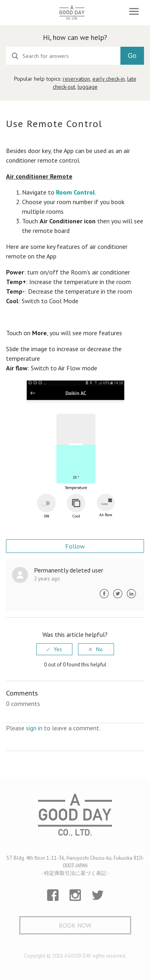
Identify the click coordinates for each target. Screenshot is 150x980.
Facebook (104, 594)
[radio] (54, 649)
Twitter (118, 594)
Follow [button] (75, 546)
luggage (88, 87)
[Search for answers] (63, 56)
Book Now (75, 925)
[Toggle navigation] (134, 11)
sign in (34, 728)
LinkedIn (131, 594)
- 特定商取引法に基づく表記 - (75, 873)
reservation (76, 79)
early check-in (109, 79)
